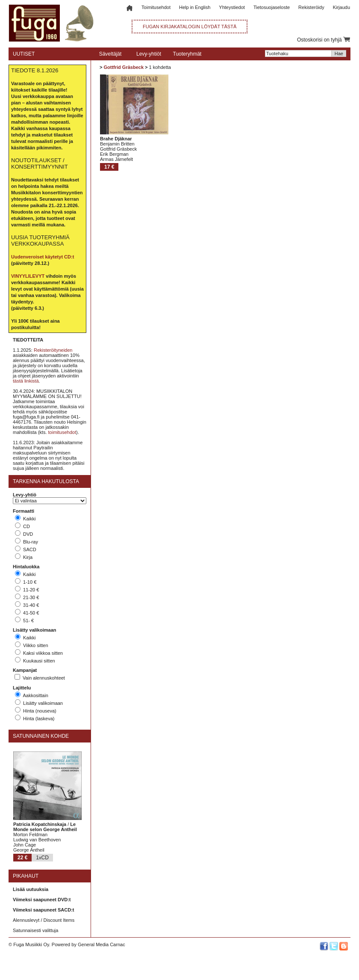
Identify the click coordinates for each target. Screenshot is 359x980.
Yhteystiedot (232, 7)
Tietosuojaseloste (272, 7)
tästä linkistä (26, 381)
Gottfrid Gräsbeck (124, 67)
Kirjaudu (341, 7)
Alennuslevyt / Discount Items (44, 920)
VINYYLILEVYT (28, 276)
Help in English (195, 7)
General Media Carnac (102, 944)
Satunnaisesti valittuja (35, 930)
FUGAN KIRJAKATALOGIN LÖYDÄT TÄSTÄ (190, 27)
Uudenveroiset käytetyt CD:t (43, 257)
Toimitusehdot (156, 7)
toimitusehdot (62, 432)
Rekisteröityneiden (53, 350)
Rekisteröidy (311, 7)
